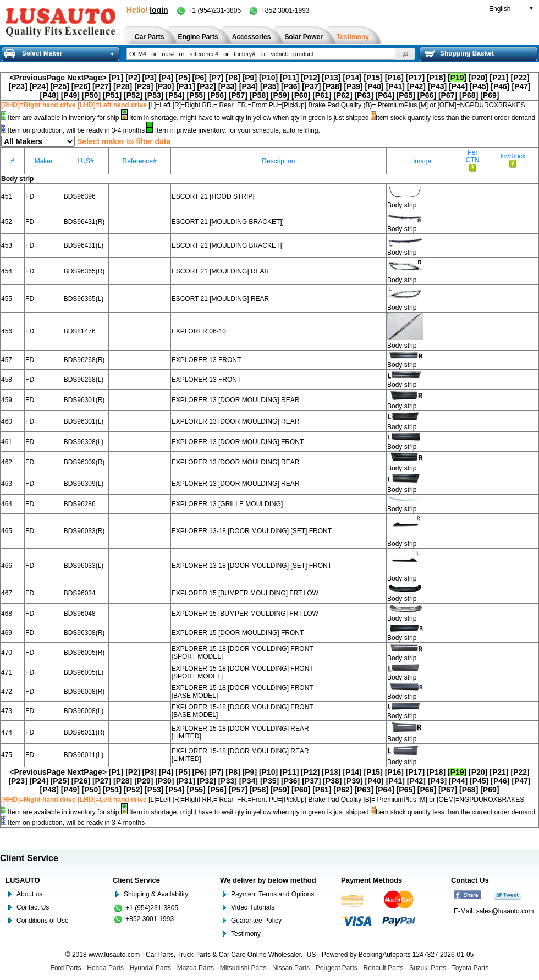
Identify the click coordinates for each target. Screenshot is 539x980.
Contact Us (33, 907)
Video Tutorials (253, 907)
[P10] (268, 78)
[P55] (196, 95)
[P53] (154, 95)
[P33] (228, 86)
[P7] (216, 78)
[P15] (373, 78)
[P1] (116, 78)
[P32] (207, 86)
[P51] (112, 95)
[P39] (353, 86)
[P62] (343, 95)
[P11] (289, 78)
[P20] (478, 78)
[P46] (500, 86)
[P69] (490, 95)
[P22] (520, 78)
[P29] (144, 86)
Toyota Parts (471, 968)
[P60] (301, 95)
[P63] (364, 95)
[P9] (250, 78)
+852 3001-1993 (279, 10)
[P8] (233, 78)
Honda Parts (105, 968)
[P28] (123, 86)
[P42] (416, 86)
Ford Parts (66, 968)
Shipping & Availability (156, 894)
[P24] (39, 86)
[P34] (249, 86)
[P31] (185, 86)
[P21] (499, 78)
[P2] (133, 78)
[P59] (280, 95)
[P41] (395, 86)
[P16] (394, 78)
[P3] (150, 78)
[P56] (217, 95)
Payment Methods (372, 880)
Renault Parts (384, 968)
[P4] (166, 78)
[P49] (70, 95)
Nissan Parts (291, 968)
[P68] (469, 95)
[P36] (290, 86)
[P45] (479, 86)
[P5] (183, 78)
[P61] (322, 95)
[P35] (269, 86)
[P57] (238, 95)
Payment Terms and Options (273, 894)
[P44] (458, 86)
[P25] (60, 86)
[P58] (259, 95)
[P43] (437, 86)
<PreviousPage (37, 78)
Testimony (246, 934)
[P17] (415, 78)
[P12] (310, 78)
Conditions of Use (43, 921)
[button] (405, 54)
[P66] (427, 95)
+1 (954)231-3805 (209, 10)
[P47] (521, 86)
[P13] (331, 78)
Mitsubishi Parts (243, 968)
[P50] (91, 95)
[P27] (102, 86)
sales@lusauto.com (505, 911)
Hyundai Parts (150, 968)
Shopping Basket (459, 53)
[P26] (81, 86)
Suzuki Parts (428, 968)
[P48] (50, 95)
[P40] (375, 86)
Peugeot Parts (337, 968)
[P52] (133, 95)
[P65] (406, 95)
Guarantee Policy (256, 921)
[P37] (311, 86)
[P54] (175, 95)
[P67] (448, 95)
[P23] (18, 86)
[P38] (332, 86)
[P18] (436, 78)
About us (29, 894)
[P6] (200, 78)
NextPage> (87, 78)
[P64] (385, 95)
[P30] (164, 86)
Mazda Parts (196, 968)
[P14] (352, 78)
